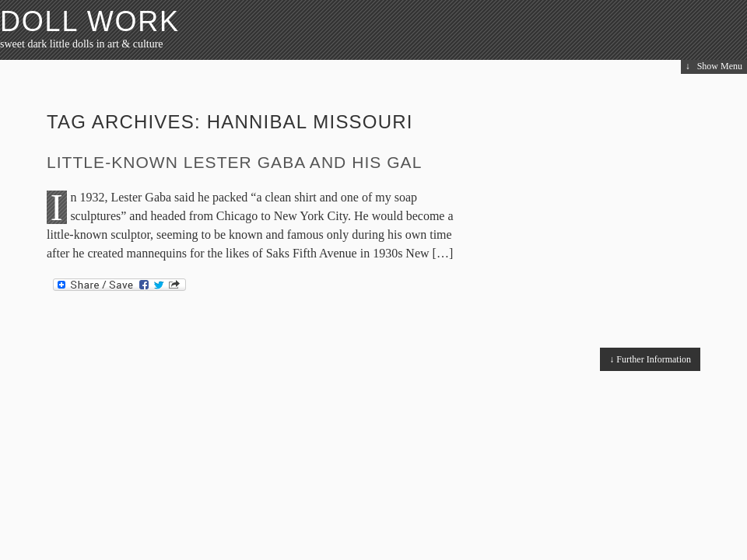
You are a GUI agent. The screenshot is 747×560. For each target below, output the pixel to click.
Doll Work (90, 21)
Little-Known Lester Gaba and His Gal (234, 162)
